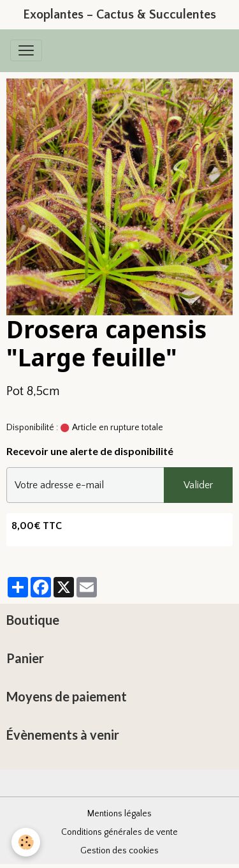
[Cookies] (26, 842)
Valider (198, 485)
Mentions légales (119, 814)
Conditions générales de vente (119, 832)
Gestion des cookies (119, 851)
